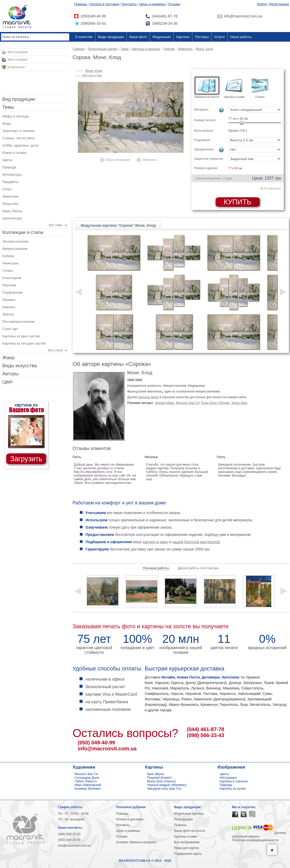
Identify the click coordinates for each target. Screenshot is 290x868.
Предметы (10, 182)
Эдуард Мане (165, 403)
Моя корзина (18, 52)
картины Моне (148, 397)
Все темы (56, 225)
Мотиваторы (12, 175)
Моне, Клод (94, 71)
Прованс (9, 300)
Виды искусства (20, 366)
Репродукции (183, 819)
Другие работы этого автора (198, 568)
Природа (9, 167)
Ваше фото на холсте (190, 831)
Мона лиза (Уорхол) (161, 781)
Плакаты (180, 825)
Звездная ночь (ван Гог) (164, 789)
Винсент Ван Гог (188, 403)
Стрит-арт (10, 329)
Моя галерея (18, 59)
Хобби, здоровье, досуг (21, 145)
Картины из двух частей (21, 336)
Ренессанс (11, 263)
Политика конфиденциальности (255, 840)
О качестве (84, 37)
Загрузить (26, 459)
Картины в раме (185, 837)
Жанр (8, 358)
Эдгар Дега (239, 403)
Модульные (162, 37)
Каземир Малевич (88, 789)
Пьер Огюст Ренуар (215, 403)
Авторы (10, 374)
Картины (183, 37)
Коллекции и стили (23, 232)
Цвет (8, 382)
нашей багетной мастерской (196, 542)
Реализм (9, 285)
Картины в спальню (234, 781)
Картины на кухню (233, 789)
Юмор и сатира (14, 153)
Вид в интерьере (118, 160)
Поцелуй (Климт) (159, 778)
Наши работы (241, 37)
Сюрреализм (12, 292)
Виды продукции (111, 37)
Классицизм (12, 278)
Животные (11, 196)
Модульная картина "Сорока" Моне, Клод (118, 225)
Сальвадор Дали (87, 778)
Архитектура (12, 218)
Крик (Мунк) (156, 774)
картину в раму (155, 542)
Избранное (16, 67)
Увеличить (150, 160)
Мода (7, 123)
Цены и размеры (152, 4)
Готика (8, 271)
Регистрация (279, 4)
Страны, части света (18, 138)
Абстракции (228, 778)
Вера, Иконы (12, 211)
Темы (8, 107)
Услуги (219, 37)
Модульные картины (189, 814)
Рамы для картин (186, 848)
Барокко (9, 307)
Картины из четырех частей (24, 343)
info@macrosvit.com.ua (107, 749)
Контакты (129, 4)
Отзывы (174, 4)
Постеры (202, 37)
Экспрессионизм (15, 241)
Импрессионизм (15, 249)
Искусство (10, 204)
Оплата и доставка (105, 4)
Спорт (7, 189)
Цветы (7, 160)
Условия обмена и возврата (136, 842)
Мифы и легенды (16, 116)
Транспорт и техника (18, 131)
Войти (262, 4)
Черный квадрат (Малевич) (167, 785)
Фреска (8, 314)
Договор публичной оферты (259, 835)
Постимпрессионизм (18, 322)
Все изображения (187, 842)
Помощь (81, 4)
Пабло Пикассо (86, 781)
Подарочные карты (188, 854)
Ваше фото (138, 37)
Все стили (55, 350)
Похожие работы (157, 568)
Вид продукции (19, 99)
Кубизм (8, 256)
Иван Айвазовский (88, 785)
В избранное (273, 188)
